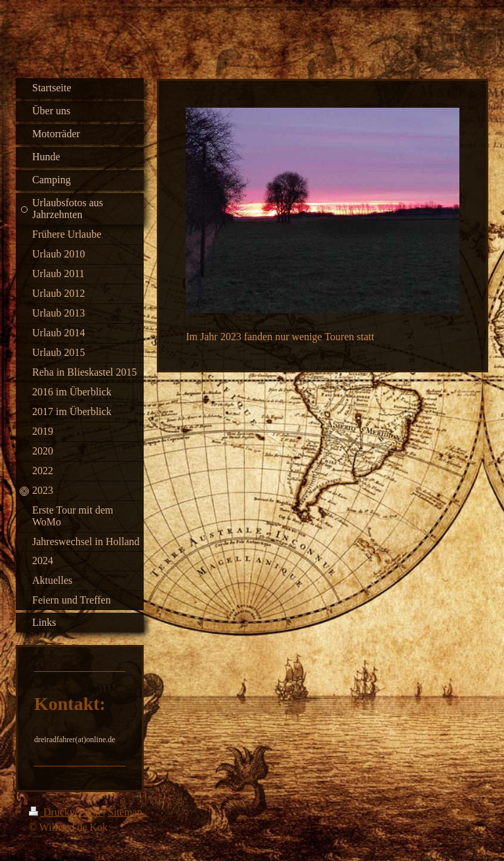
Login (463, 812)
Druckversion (66, 812)
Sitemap (125, 812)
